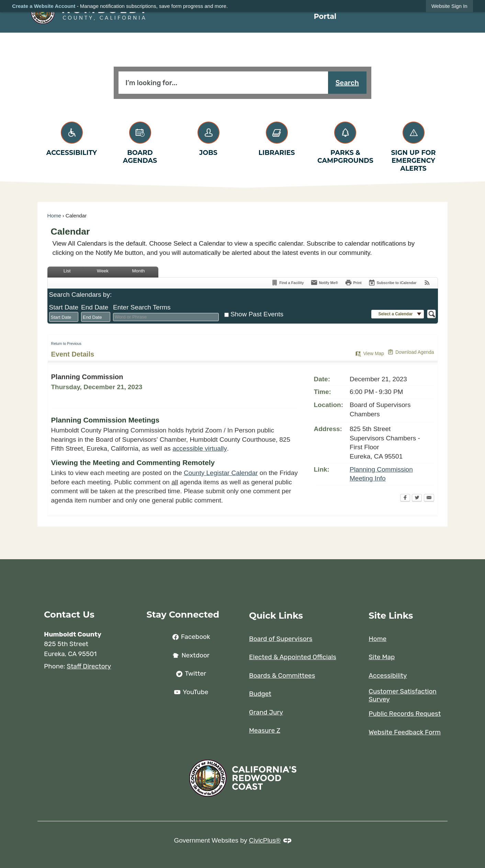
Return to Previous (66, 343)
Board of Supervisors (281, 639)
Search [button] (347, 83)
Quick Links (276, 615)
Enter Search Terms (142, 307)
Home (54, 216)
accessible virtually (200, 448)
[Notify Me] (324, 283)
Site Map (382, 657)
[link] (449, 6)
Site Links (391, 615)
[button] (397, 314)
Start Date (64, 307)
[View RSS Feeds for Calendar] (427, 283)
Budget (260, 694)
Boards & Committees (282, 675)
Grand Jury (266, 712)
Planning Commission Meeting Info (381, 474)
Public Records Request (405, 714)
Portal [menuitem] (325, 16)
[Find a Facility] (287, 283)
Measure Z (265, 730)
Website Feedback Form (405, 732)
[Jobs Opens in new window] (208, 138)
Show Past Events (257, 314)
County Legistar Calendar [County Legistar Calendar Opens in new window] (221, 473)
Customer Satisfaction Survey (403, 695)
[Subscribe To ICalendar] (392, 283)
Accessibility (388, 675)
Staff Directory (89, 666)
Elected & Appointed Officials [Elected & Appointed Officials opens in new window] (293, 657)
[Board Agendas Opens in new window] (140, 142)
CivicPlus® (265, 840)
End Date (95, 307)
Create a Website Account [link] (44, 6)
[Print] (353, 283)
